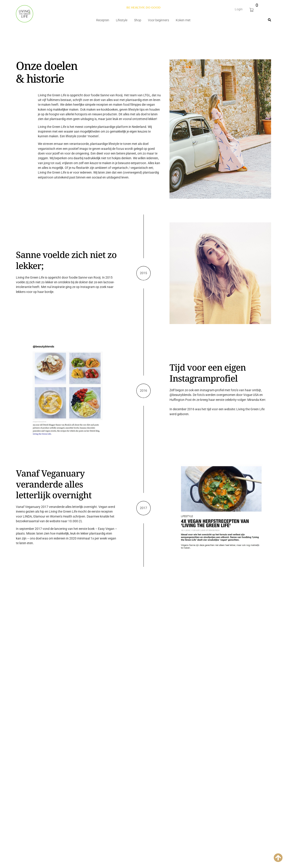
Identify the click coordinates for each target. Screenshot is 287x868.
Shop (138, 20)
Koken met (183, 20)
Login (239, 8)
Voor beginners (159, 20)
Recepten (103, 20)
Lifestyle (122, 20)
